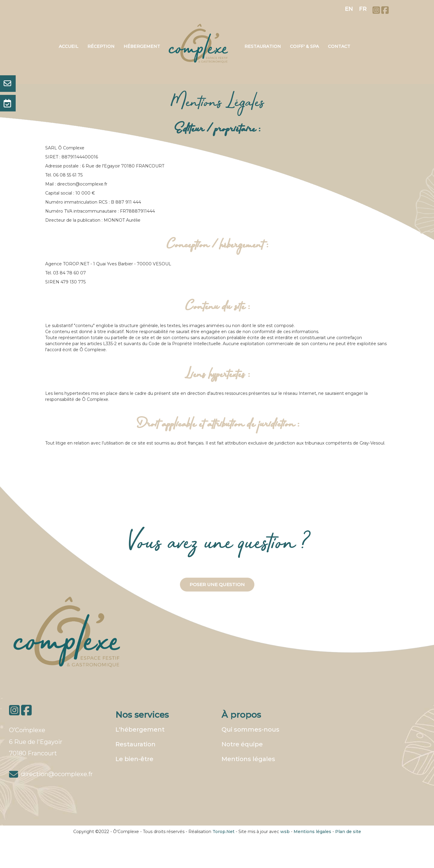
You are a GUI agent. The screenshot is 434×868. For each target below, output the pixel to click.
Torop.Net (223, 832)
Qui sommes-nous (250, 729)
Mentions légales (248, 759)
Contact (339, 46)
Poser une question (217, 584)
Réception (101, 46)
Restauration (263, 46)
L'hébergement (140, 729)
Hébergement (142, 46)
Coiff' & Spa (304, 46)
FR (363, 9)
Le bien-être (134, 759)
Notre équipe (242, 744)
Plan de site (348, 832)
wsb (285, 832)
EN (349, 9)
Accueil (69, 46)
